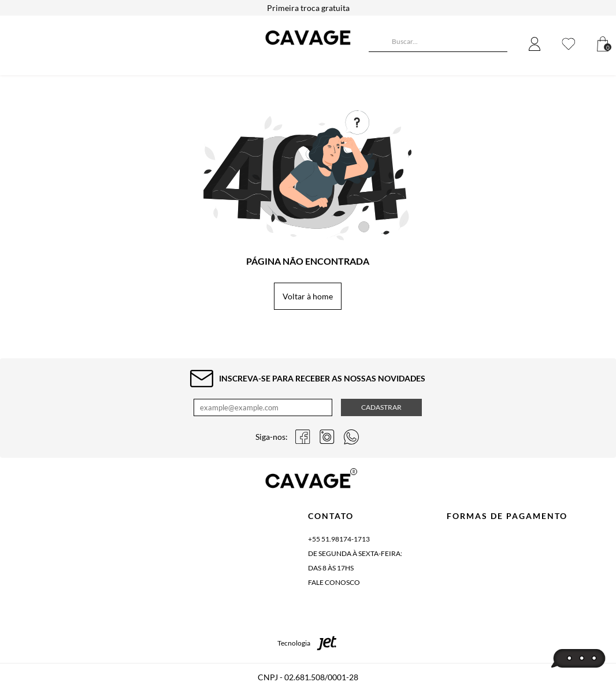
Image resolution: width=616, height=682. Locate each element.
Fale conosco (334, 582)
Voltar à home (308, 296)
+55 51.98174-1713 (339, 539)
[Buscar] (377, 43)
